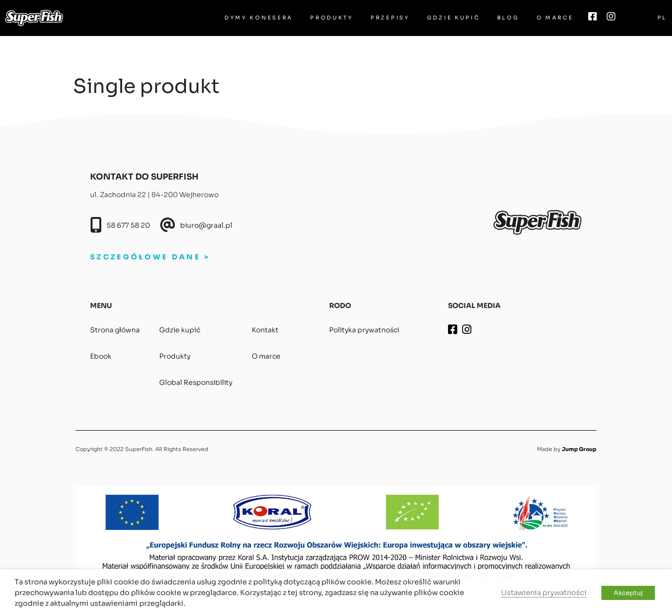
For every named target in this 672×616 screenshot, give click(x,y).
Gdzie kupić (454, 18)
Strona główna (115, 330)
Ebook (101, 356)
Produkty (332, 18)
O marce (555, 18)
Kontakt (265, 330)
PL (662, 18)
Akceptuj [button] (628, 593)
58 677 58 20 (128, 225)
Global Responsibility (196, 382)
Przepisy (390, 18)
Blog (508, 18)
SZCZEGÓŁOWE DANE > (150, 257)
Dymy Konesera (259, 18)
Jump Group (579, 449)
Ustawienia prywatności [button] (544, 593)
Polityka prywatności (364, 330)
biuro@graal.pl (206, 225)
